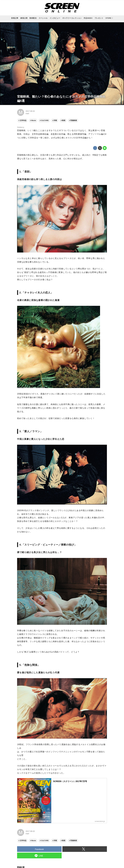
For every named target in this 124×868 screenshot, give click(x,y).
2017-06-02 (30, 111)
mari (27, 113)
